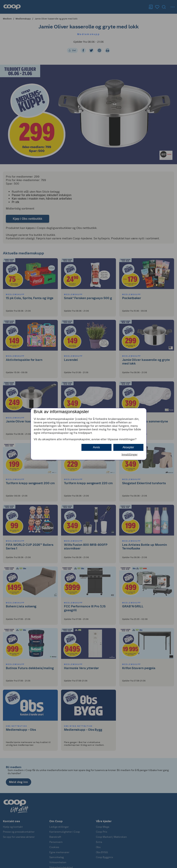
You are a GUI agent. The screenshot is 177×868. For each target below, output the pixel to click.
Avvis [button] (96, 447)
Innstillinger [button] (130, 454)
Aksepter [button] (128, 447)
